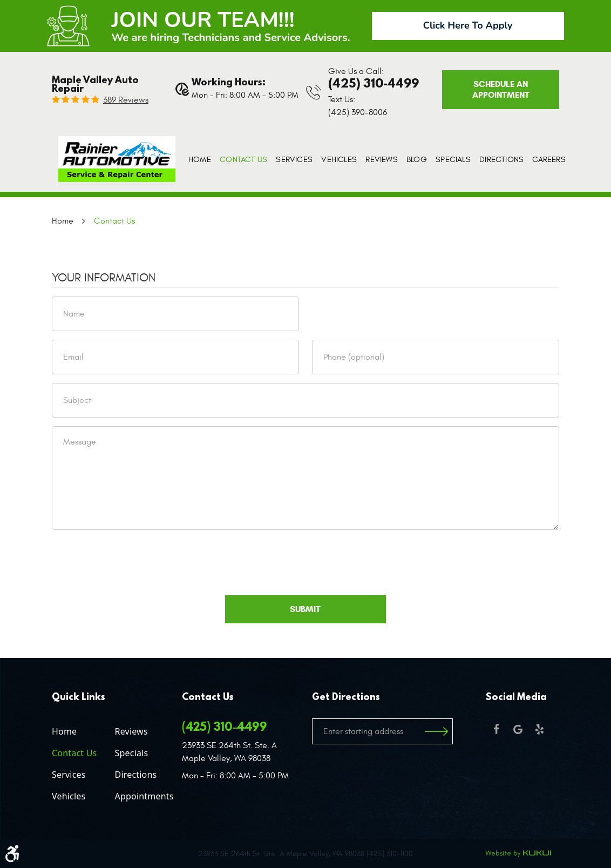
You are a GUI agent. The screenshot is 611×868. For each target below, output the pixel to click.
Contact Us (243, 160)
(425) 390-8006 (358, 112)
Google (518, 729)
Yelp (539, 729)
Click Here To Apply (468, 25)
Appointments (144, 796)
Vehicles (339, 160)
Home (200, 160)
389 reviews (126, 100)
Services (294, 160)
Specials (453, 160)
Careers (549, 160)
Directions (501, 160)
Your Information (104, 278)
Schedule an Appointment (501, 89)
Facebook (496, 729)
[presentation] (134, 560)
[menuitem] (200, 160)
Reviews (381, 160)
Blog (417, 160)
